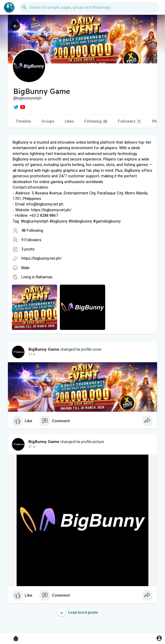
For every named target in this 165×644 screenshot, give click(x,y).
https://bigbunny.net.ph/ (42, 258)
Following (96, 121)
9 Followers (31, 240)
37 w (32, 354)
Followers (130, 121)
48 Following (32, 230)
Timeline (23, 121)
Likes (69, 121)
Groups (48, 121)
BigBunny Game (44, 349)
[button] (89, 7)
